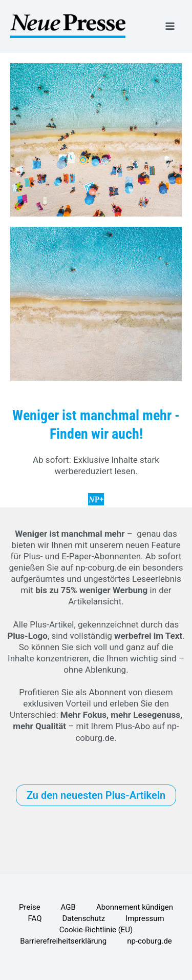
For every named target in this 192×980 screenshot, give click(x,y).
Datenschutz (83, 918)
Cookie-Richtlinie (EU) (96, 930)
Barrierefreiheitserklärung (63, 941)
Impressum (145, 918)
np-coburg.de (101, 567)
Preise (30, 907)
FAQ (35, 918)
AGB (68, 907)
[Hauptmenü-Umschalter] (170, 26)
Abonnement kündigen (135, 907)
